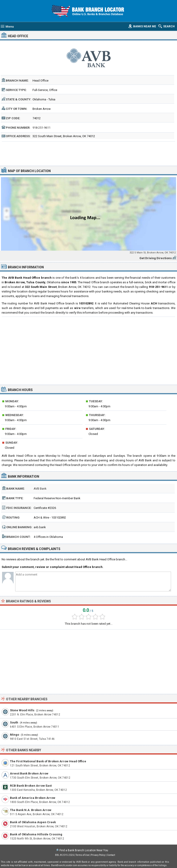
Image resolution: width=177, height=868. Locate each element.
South (14, 722)
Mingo (15, 735)
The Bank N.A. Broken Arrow (31, 810)
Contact (111, 855)
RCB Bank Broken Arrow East (31, 786)
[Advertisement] (89, 153)
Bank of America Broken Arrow (33, 798)
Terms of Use (82, 855)
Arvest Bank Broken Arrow (29, 773)
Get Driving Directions (156, 258)
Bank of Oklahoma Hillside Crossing (36, 834)
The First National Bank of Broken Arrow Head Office (48, 761)
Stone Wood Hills (22, 710)
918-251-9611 (41, 128)
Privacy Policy (98, 855)
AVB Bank (40, 489)
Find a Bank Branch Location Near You (84, 850)
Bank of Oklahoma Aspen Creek (33, 822)
